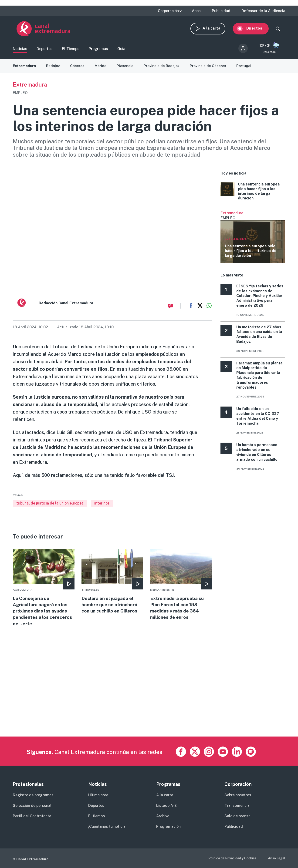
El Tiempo (71, 50)
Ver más (253, 239)
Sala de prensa (237, 816)
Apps (196, 11)
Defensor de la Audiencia (263, 11)
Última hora (98, 795)
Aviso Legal (277, 858)
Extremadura (25, 68)
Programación (168, 826)
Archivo (163, 816)
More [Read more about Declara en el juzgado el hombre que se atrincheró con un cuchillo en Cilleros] (112, 584)
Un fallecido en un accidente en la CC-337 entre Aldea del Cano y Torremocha (258, 418)
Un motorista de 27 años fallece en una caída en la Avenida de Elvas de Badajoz (259, 337)
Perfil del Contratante (32, 816)
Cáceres (78, 68)
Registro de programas (33, 795)
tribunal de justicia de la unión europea (50, 506)
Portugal (246, 68)
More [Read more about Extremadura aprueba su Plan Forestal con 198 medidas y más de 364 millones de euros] (181, 588)
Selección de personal (32, 806)
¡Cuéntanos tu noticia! (107, 826)
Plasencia (126, 68)
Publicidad (221, 11)
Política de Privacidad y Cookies (232, 858)
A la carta (215, 30)
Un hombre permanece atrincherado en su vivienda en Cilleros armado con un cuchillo (257, 454)
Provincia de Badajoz (163, 68)
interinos (102, 506)
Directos (258, 30)
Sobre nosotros (238, 795)
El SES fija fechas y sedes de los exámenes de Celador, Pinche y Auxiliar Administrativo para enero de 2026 (260, 298)
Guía (121, 50)
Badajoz (54, 68)
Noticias (20, 50)
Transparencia (237, 806)
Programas (98, 50)
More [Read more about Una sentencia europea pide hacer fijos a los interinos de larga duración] (253, 194)
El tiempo (97, 816)
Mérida (102, 68)
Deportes (45, 50)
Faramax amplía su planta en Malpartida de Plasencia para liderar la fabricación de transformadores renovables (259, 378)
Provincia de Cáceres (210, 68)
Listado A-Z (166, 806)
